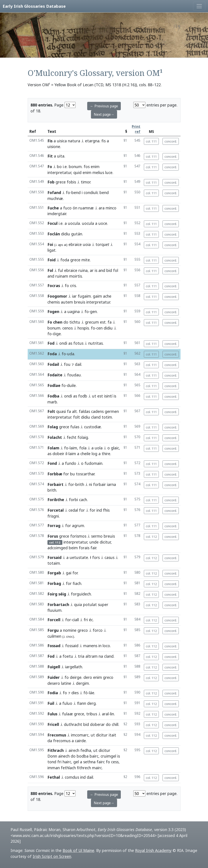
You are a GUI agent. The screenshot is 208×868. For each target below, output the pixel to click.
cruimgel (108, 756)
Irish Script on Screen (52, 856)
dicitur (105, 542)
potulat (90, 604)
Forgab (54, 573)
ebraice (75, 244)
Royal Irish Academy (153, 850)
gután (77, 234)
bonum (75, 167)
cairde (80, 741)
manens (90, 646)
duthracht (73, 724)
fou (67, 364)
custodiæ (93, 427)
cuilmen (54, 636)
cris (73, 286)
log (94, 454)
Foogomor (57, 296)
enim (95, 167)
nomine (70, 630)
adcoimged (58, 548)
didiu (66, 234)
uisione (54, 146)
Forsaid (54, 557)
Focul (52, 223)
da (50, 741)
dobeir (58, 454)
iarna (111, 484)
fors (96, 557)
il (66, 454)
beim (73, 548)
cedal (73, 510)
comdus (72, 777)
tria (81, 656)
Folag (53, 427)
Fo (50, 167)
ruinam (62, 276)
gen (93, 311)
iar (74, 296)
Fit (50, 156)
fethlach (68, 768)
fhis (106, 510)
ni (90, 484)
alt (74, 411)
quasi (61, 411)
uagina (74, 311)
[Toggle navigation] (199, 6)
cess (115, 762)
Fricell (53, 724)
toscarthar (85, 474)
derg (91, 703)
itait (112, 735)
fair (93, 548)
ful (61, 270)
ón (75, 208)
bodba (83, 756)
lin (112, 714)
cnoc (70, 636)
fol (116, 270)
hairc (67, 762)
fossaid (72, 646)
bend (76, 192)
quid (77, 172)
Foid (52, 260)
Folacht (55, 437)
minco (111, 208)
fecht (72, 437)
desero (54, 683)
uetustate (79, 557)
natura (74, 141)
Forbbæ (55, 474)
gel (76, 762)
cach (83, 500)
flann (82, 703)
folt (77, 417)
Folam (53, 448)
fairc (101, 762)
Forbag (54, 583)
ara (102, 208)
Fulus (52, 714)
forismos (78, 536)
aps (61, 245)
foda (65, 260)
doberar (97, 724)
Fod (51, 343)
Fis (50, 141)
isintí (108, 396)
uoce (103, 223)
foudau (74, 375)
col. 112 (151, 537)
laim (73, 448)
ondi (63, 343)
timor (86, 182)
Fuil (51, 703)
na (101, 656)
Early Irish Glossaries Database (34, 6)
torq (102, 244)
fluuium (54, 610)
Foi (50, 244)
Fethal (54, 777)
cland (96, 417)
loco (106, 646)
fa (110, 322)
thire (106, 454)
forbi (73, 500)
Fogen (53, 311)
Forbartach (58, 604)
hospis (83, 328)
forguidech (81, 594)
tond (52, 762)
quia (78, 604)
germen (112, 411)
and (102, 270)
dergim (82, 683)
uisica (62, 141)
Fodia (53, 693)
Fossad (54, 646)
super (103, 604)
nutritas (96, 343)
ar (92, 270)
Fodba (53, 396)
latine (66, 683)
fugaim (84, 296)
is (96, 270)
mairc (97, 768)
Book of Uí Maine (78, 850)
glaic (115, 448)
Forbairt (55, 484)
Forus (53, 536)
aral (105, 714)
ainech (64, 756)
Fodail (53, 364)
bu (72, 474)
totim (107, 417)
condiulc (91, 192)
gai (69, 573)
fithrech (84, 768)
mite (86, 260)
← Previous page (104, 106)
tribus (92, 714)
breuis (80, 302)
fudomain (93, 463)
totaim (54, 563)
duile (71, 385)
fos (87, 167)
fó (86, 693)
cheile (85, 454)
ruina (83, 270)
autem (67, 302)
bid (109, 270)
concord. (171, 141)
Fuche (53, 208)
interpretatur (59, 172)
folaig (83, 437)
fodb (83, 396)
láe (92, 693)
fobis (71, 182)
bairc (94, 756)
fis (104, 141)
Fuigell (54, 667)
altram (91, 656)
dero (88, 677)
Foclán (54, 234)
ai (65, 245)
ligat (52, 250)
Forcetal (56, 510)
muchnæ (55, 198)
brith (80, 484)
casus (109, 557)
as (70, 343)
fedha (86, 750)
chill (115, 724)
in (100, 646)
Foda (52, 354)
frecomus (62, 741)
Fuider (54, 677)
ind (99, 510)
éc (91, 620)
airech (74, 750)
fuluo (67, 703)
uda (71, 354)
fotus (78, 343)
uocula (74, 223)
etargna (92, 141)
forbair (99, 484)
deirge (76, 677)
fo (68, 192)
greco (83, 630)
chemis (54, 302)
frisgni (53, 516)
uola (99, 448)
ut (94, 396)
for (66, 474)
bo (59, 167)
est (103, 322)
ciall (76, 620)
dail (78, 364)
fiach (77, 583)
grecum (92, 322)
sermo (97, 536)
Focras (54, 286)
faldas (84, 411)
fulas (75, 427)
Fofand (54, 192)
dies (75, 693)
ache (107, 296)
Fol (50, 270)
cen (99, 328)
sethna (89, 762)
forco (98, 630)
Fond (52, 463)
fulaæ (68, 714)
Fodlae (54, 385)
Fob (51, 182)
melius (98, 172)
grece (61, 182)
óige (57, 334)
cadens (97, 411)
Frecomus (57, 735)
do (66, 322)
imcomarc (80, 735)
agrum (78, 526)
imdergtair (57, 214)
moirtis (76, 276)
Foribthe (56, 500)
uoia (87, 244)
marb (52, 402)
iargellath (74, 667)
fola (83, 448)
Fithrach (56, 750)
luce (109, 172)
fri (86, 620)
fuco (67, 208)
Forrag (54, 526)
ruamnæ (86, 208)
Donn (52, 756)
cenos (68, 328)
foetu (68, 656)
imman (54, 768)
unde (94, 542)
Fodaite (55, 375)
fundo (71, 463)
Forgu (53, 630)
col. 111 (151, 141)
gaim (97, 296)
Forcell (54, 620)
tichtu (75, 322)
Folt (51, 411)
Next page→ (104, 114)
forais (84, 548)
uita (61, 156)
